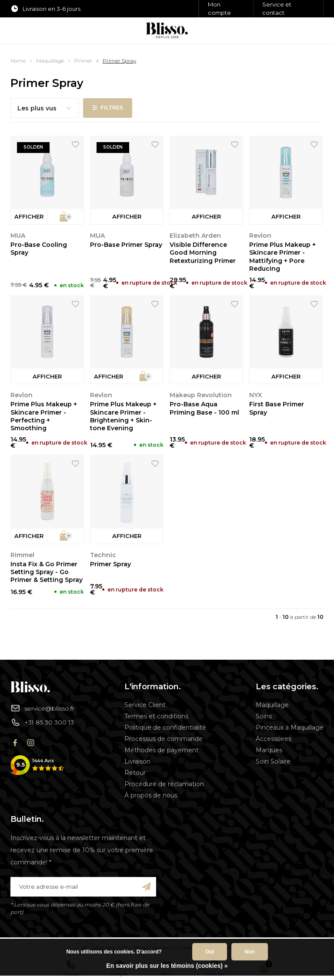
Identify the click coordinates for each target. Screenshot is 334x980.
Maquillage (50, 61)
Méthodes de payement (162, 750)
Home (18, 61)
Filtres (108, 108)
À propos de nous (151, 795)
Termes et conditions (156, 716)
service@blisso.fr (42, 708)
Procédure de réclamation (164, 784)
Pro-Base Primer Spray (126, 245)
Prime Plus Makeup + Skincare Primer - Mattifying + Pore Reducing (282, 257)
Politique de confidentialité (165, 728)
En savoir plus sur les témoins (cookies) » (167, 966)
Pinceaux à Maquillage (290, 728)
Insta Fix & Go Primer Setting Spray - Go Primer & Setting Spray (47, 572)
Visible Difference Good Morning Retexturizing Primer (203, 252)
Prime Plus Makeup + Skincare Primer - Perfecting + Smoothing (44, 416)
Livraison (137, 761)
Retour (135, 773)
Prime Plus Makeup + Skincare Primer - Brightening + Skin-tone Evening (123, 416)
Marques (269, 750)
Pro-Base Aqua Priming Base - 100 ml (204, 408)
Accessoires (274, 739)
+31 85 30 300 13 (42, 722)
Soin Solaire (273, 761)
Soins (264, 716)
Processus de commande (164, 739)
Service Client (145, 705)
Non (249, 952)
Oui (210, 952)
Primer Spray (119, 61)
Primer (83, 61)
